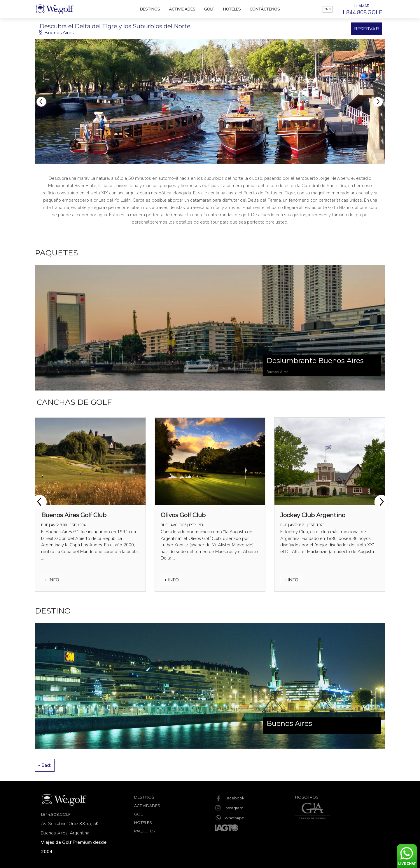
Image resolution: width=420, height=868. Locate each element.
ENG (328, 9)
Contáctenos (265, 9)
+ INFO (52, 580)
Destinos (150, 9)
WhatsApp (230, 818)
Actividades (182, 9)
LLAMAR (362, 10)
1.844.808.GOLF (56, 814)
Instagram (229, 808)
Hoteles (232, 9)
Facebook (230, 798)
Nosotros (307, 797)
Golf (209, 9)
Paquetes (145, 831)
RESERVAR (366, 29)
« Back (45, 765)
